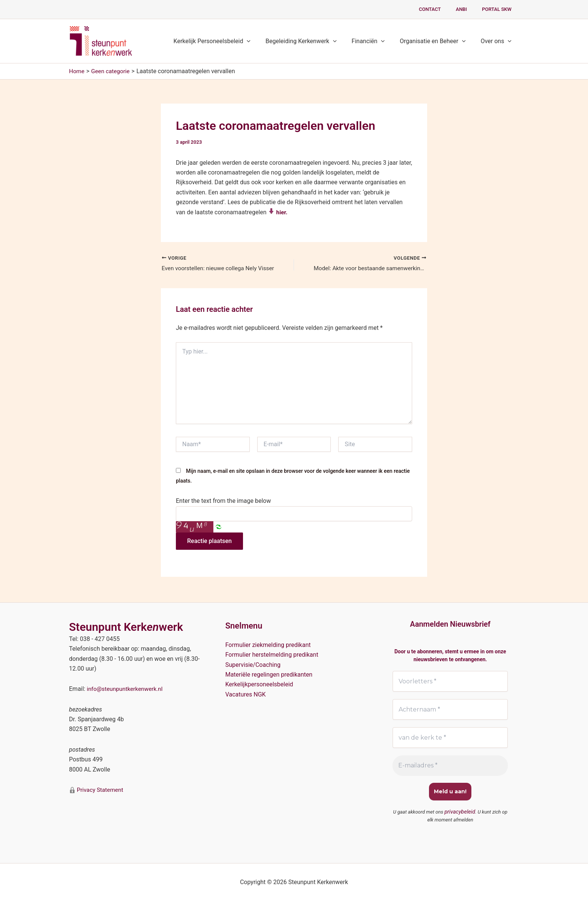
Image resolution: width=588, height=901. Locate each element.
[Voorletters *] (450, 681)
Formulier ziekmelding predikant (268, 644)
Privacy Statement (100, 789)
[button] (260, 41)
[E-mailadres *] (450, 766)
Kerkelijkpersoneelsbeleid (259, 684)
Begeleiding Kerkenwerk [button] (312, 41)
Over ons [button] (498, 41)
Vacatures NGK (246, 694)
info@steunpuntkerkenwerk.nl (126, 688)
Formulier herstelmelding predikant (272, 654)
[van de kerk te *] (450, 738)
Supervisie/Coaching (253, 664)
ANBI (469, 9)
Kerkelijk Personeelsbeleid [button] (226, 41)
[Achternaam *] (450, 709)
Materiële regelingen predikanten (269, 674)
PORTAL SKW (499, 9)
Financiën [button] (376, 41)
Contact (443, 9)
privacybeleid (460, 812)
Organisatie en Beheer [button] (437, 41)
